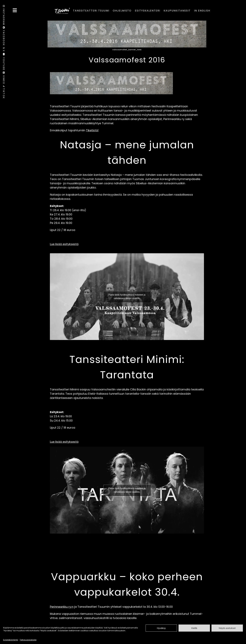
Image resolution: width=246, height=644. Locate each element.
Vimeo (4, 79)
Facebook (4, 37)
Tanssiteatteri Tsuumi (91, 11)
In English (202, 11)
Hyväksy (161, 628)
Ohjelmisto (122, 11)
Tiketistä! (92, 130)
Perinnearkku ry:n (62, 607)
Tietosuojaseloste (28, 640)
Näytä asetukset (227, 628)
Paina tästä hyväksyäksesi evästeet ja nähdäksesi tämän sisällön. (127, 297)
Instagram (4, 16)
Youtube (4, 62)
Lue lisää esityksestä (64, 244)
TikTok (4, 92)
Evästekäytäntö (11, 640)
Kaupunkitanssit (177, 11)
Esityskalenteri (148, 11)
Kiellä (194, 628)
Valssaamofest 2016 (127, 60)
